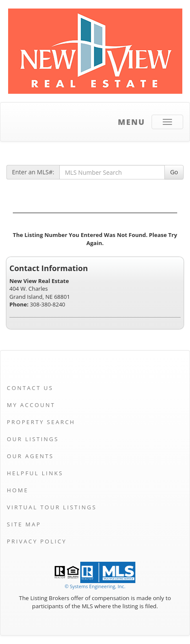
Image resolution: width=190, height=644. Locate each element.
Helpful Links (35, 473)
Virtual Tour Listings (52, 507)
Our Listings (33, 439)
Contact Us (30, 388)
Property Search (41, 422)
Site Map (24, 524)
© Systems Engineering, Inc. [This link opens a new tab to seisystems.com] (95, 586)
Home (18, 490)
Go (174, 172)
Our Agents (30, 456)
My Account (31, 405)
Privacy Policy (37, 541)
